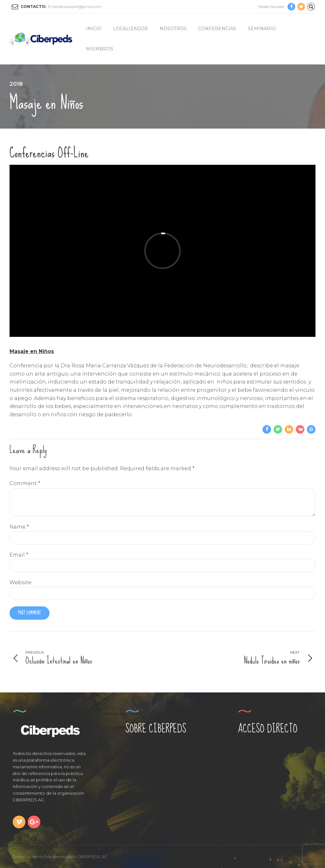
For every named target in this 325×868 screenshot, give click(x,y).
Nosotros (173, 29)
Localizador (130, 29)
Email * (19, 555)
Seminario (262, 29)
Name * (19, 527)
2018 (16, 84)
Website (20, 582)
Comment (25, 483)
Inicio (94, 29)
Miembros (100, 49)
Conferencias (217, 29)
